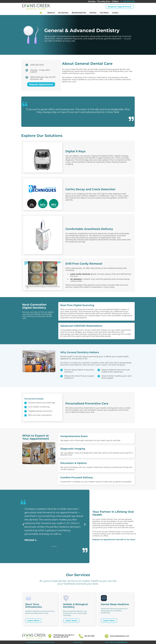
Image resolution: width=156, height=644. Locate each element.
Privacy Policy (78, 642)
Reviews (93, 13)
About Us (51, 13)
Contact (115, 13)
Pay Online (104, 13)
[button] (23, 524)
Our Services (63, 13)
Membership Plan (79, 13)
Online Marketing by (116, 642)
